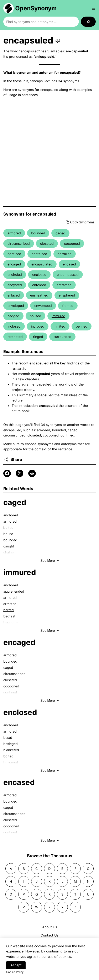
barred (9, 610)
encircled (15, 275)
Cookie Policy (15, 975)
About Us (50, 927)
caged (60, 233)
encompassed (68, 275)
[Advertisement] (49, 152)
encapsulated (42, 264)
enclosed (39, 275)
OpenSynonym (36, 8)
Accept (16, 968)
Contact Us (49, 935)
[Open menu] (93, 8)
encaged (14, 264)
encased (69, 264)
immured (58, 316)
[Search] (88, 22)
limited (60, 326)
